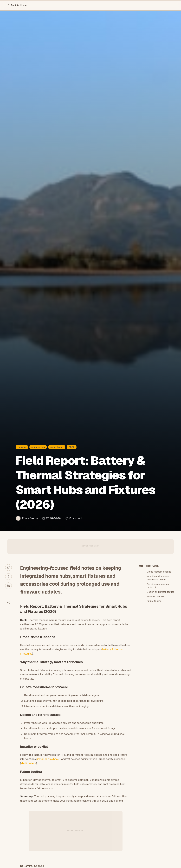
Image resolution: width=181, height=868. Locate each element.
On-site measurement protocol (158, 586)
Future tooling (154, 601)
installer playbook (48, 759)
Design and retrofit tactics (161, 592)
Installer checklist (156, 596)
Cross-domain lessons (159, 572)
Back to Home (17, 5)
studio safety (28, 763)
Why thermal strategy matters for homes (158, 578)
